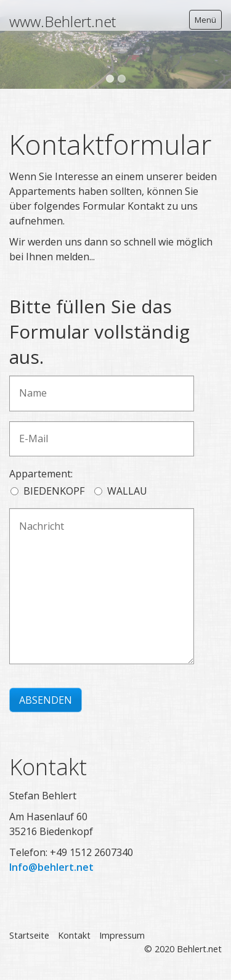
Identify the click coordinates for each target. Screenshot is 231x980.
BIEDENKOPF (54, 491)
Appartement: (41, 474)
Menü (205, 20)
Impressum (122, 935)
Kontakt (74, 935)
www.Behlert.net (63, 21)
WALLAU (127, 491)
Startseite (29, 935)
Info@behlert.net (51, 867)
